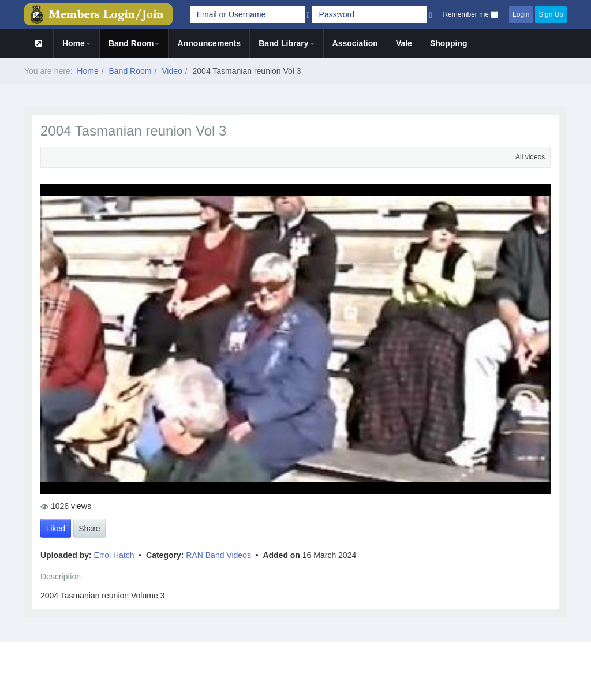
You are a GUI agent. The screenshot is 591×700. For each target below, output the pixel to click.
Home (76, 43)
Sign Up (551, 14)
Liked (56, 529)
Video (172, 71)
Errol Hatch (115, 555)
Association (355, 43)
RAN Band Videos (219, 555)
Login (521, 14)
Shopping (449, 43)
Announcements (209, 43)
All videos (530, 157)
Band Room (134, 43)
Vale (404, 43)
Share (89, 529)
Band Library (286, 43)
